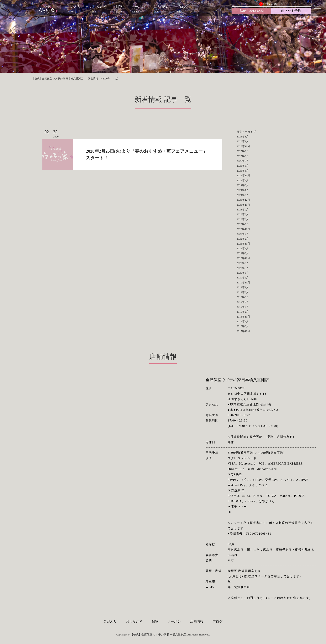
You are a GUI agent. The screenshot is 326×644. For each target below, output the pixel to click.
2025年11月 (243, 146)
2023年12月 (243, 200)
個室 (155, 621)
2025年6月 (243, 161)
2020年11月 (243, 258)
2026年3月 (243, 137)
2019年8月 (243, 292)
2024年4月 (243, 190)
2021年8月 (243, 248)
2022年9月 (243, 234)
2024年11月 (243, 175)
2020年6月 (243, 268)
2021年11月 (243, 244)
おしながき (134, 621)
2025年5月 (243, 166)
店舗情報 (197, 621)
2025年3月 (243, 171)
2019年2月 (243, 312)
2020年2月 (243, 278)
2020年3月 (243, 273)
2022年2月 (243, 239)
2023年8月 (243, 214)
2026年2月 (243, 141)
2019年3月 (243, 307)
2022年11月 (243, 229)
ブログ (217, 621)
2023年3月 (243, 224)
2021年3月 (243, 253)
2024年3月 (243, 195)
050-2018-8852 (252, 11)
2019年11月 (243, 282)
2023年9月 (243, 210)
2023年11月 (243, 205)
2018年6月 (243, 326)
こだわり (110, 621)
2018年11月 (243, 317)
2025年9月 (243, 151)
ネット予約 (291, 11)
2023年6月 (243, 219)
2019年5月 (243, 302)
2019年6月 (243, 297)
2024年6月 (243, 185)
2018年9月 (243, 321)
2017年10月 (243, 331)
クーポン (174, 621)
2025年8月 (243, 156)
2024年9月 (243, 180)
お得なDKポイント (272, 4)
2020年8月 (243, 263)
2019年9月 (243, 287)
